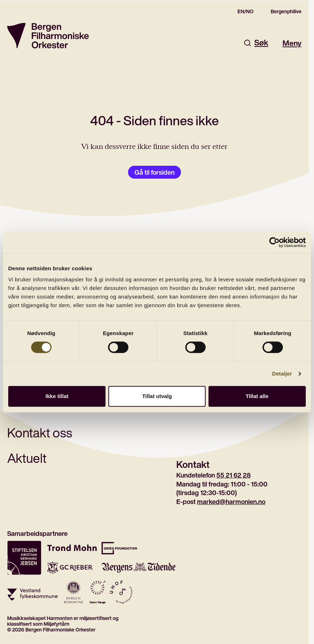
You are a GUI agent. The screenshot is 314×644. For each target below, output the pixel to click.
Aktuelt (27, 458)
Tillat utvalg (157, 396)
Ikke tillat (57, 396)
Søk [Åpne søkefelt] (256, 43)
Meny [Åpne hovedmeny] (292, 43)
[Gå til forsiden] (48, 36)
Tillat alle (257, 396)
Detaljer (282, 374)
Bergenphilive (286, 11)
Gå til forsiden (154, 172)
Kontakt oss (40, 433)
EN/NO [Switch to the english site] (246, 11)
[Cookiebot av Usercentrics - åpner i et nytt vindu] (274, 242)
